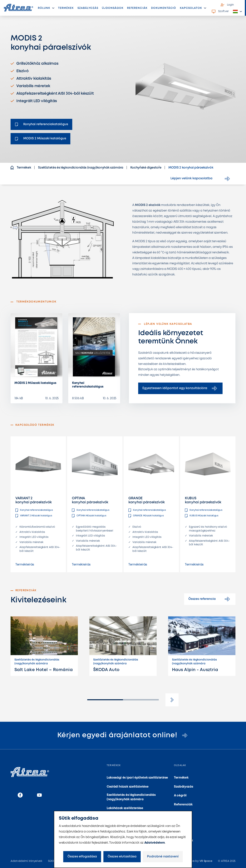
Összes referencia (210, 599)
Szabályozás (88, 8)
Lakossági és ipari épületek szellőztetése (137, 778)
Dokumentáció (164, 8)
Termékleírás (25, 565)
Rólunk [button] (44, 8)
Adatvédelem (155, 843)
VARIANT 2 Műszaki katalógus (34, 516)
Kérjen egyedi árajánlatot (123, 735)
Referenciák (137, 8)
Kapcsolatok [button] (191, 8)
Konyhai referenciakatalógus (88, 385)
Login (227, 5)
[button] (238, 12)
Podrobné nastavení (163, 857)
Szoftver (220, 12)
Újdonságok (113, 8)
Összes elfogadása (82, 857)
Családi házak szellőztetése (128, 787)
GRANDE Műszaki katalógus (146, 516)
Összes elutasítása (122, 857)
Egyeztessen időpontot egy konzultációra (180, 388)
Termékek (67, 9)
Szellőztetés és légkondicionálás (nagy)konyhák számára (131, 797)
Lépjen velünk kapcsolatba (201, 179)
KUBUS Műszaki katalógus (202, 516)
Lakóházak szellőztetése (125, 808)
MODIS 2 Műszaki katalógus (35, 383)
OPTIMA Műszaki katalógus (89, 516)
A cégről (180, 796)
